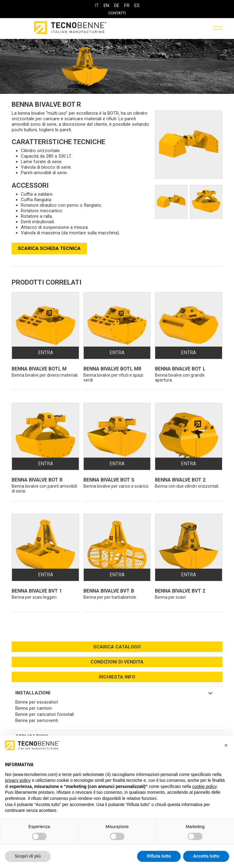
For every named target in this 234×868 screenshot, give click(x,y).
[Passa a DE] (117, 6)
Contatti (117, 13)
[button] (226, 745)
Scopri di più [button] (28, 856)
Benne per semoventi (37, 720)
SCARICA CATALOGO (117, 647)
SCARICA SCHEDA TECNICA (49, 248)
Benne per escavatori (37, 702)
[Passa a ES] (137, 6)
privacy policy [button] (18, 780)
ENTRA (46, 353)
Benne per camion (34, 708)
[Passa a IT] (97, 6)
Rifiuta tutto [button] (159, 856)
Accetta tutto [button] (206, 856)
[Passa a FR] (127, 6)
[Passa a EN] (106, 6)
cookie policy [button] (204, 786)
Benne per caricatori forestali (45, 714)
